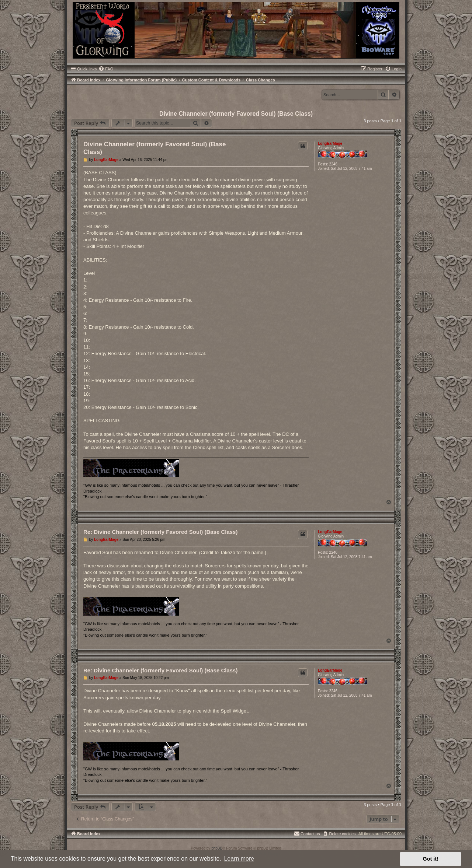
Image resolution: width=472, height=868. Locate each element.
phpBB (217, 848)
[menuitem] (106, 69)
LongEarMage (330, 143)
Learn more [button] (239, 859)
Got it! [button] (431, 859)
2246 (333, 164)
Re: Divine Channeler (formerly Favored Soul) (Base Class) (160, 532)
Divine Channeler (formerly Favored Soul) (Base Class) (236, 114)
